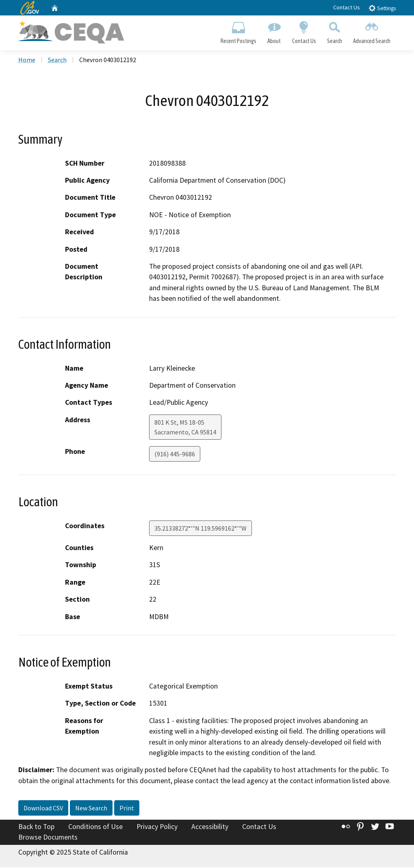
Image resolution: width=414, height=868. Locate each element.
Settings (382, 8)
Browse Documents (48, 838)
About (274, 31)
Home (27, 60)
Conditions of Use (95, 827)
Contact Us (347, 7)
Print (127, 809)
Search (334, 31)
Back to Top (36, 827)
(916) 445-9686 (175, 455)
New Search (91, 809)
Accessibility (210, 827)
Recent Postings (239, 31)
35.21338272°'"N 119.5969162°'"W (200, 529)
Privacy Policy (157, 827)
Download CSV (43, 809)
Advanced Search (372, 31)
